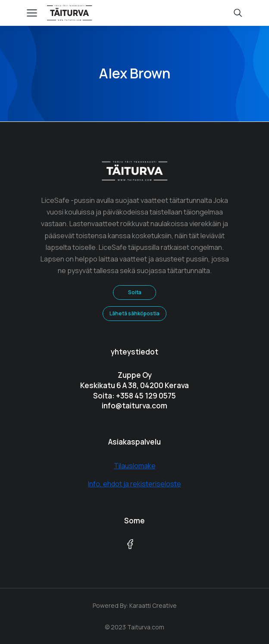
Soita (135, 292)
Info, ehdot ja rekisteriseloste (134, 484)
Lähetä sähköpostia (134, 313)
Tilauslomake (135, 466)
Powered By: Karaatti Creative (135, 605)
